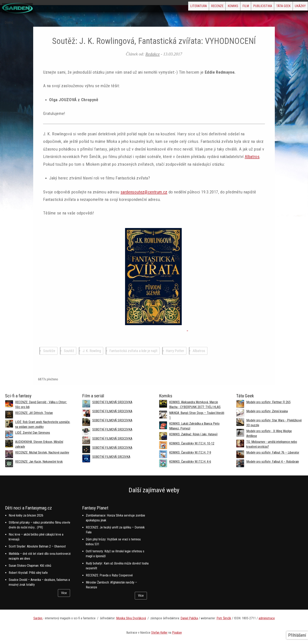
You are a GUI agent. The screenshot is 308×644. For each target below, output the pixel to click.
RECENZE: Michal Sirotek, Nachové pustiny (42, 452)
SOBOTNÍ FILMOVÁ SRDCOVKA (112, 402)
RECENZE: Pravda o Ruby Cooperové (109, 575)
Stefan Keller (159, 633)
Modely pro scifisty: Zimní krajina (267, 411)
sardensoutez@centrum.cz (144, 192)
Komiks (205, 7)
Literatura (157, 7)
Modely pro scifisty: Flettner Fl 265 (268, 402)
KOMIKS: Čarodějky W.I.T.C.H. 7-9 (190, 452)
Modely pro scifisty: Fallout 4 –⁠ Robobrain (273, 462)
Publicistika (247, 7)
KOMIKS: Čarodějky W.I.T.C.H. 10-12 (192, 443)
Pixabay (177, 633)
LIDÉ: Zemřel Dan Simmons (33, 433)
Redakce (153, 54)
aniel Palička (190, 618)
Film (224, 7)
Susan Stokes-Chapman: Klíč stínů (30, 566)
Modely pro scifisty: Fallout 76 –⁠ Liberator (273, 452)
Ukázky (297, 7)
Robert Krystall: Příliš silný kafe (28, 573)
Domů (9, 22)
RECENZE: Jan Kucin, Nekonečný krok (39, 462)
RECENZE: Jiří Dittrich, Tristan (34, 413)
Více (64, 593)
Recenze (182, 7)
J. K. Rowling (92, 351)
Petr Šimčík (224, 618)
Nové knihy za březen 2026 (26, 515)
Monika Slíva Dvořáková (131, 618)
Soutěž (69, 351)
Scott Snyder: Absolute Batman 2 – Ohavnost (37, 546)
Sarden (38, 618)
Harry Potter (175, 351)
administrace (267, 618)
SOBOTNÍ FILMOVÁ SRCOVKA (111, 457)
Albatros (252, 157)
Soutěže (49, 351)
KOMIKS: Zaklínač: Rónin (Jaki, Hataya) (193, 434)
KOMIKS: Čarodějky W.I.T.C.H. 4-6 (190, 462)
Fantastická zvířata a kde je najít (133, 351)
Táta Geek (274, 7)
